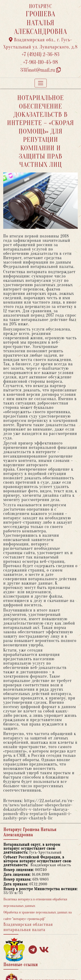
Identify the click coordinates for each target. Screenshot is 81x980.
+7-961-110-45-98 (40, 62)
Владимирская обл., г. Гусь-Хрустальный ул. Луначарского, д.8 (40, 43)
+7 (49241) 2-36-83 (40, 54)
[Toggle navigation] (41, 83)
